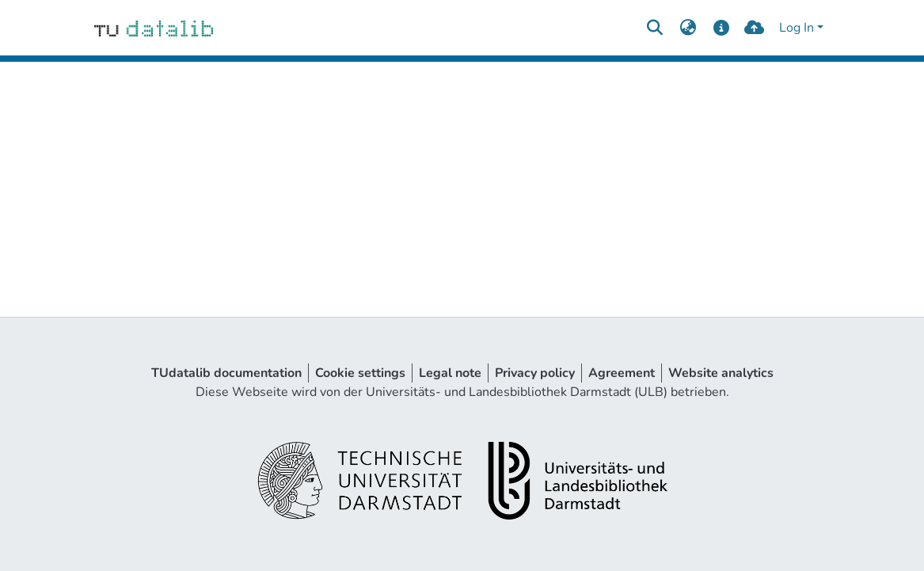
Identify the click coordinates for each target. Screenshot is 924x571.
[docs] (721, 28)
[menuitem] (688, 28)
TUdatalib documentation (226, 373)
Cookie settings (360, 373)
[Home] (154, 28)
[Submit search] (655, 28)
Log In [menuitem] (797, 28)
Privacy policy (535, 373)
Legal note (450, 373)
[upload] (754, 28)
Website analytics (721, 373)
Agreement (622, 373)
